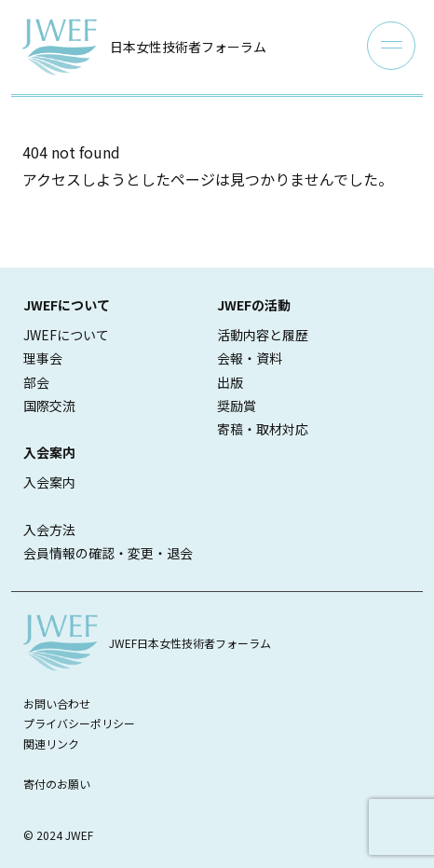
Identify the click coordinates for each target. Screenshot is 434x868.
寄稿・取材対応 (263, 429)
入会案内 (49, 482)
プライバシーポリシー (79, 723)
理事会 (43, 358)
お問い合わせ (57, 703)
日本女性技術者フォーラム (188, 47)
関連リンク (51, 744)
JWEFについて (66, 335)
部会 (36, 382)
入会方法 (49, 530)
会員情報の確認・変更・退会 (108, 553)
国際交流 (49, 406)
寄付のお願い (57, 784)
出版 (230, 382)
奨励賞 (237, 406)
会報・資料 (250, 358)
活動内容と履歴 (263, 335)
